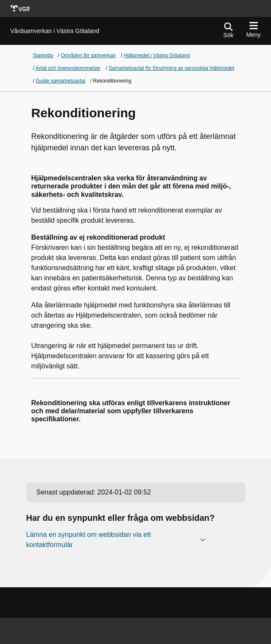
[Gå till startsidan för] (55, 31)
